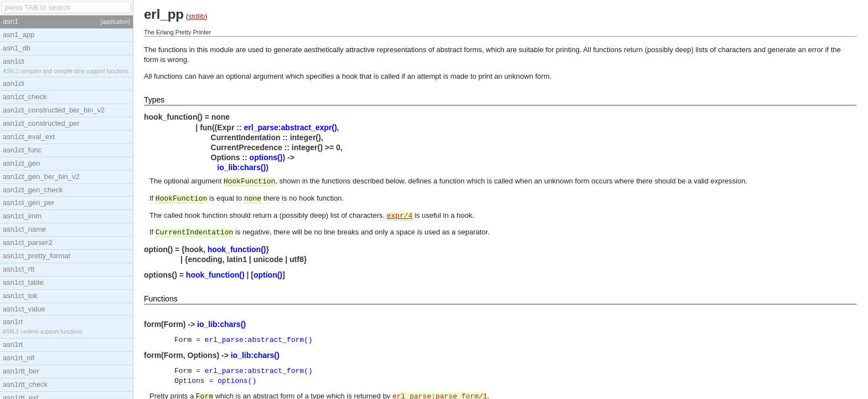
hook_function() (237, 249)
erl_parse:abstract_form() (259, 340)
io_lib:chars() (241, 167)
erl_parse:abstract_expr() (290, 127)
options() (266, 157)
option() (268, 275)
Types (154, 100)
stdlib (197, 16)
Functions (161, 299)
